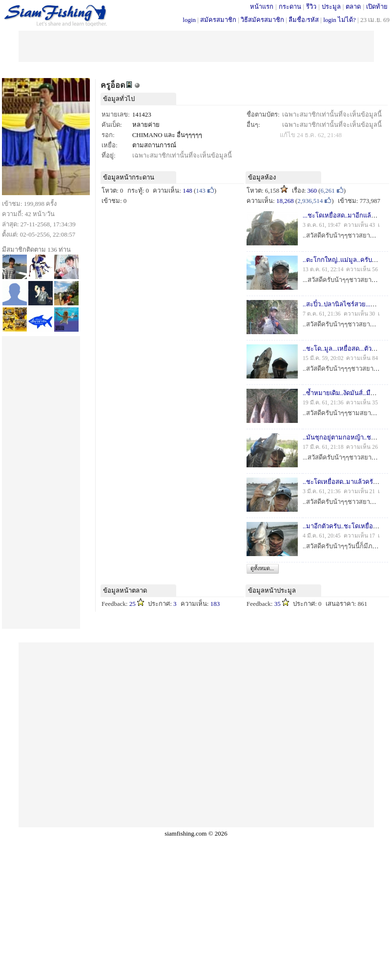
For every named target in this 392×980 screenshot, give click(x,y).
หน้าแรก (262, 7)
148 (187, 190)
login (189, 20)
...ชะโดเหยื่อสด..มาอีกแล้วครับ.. (346, 215)
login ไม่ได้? (340, 20)
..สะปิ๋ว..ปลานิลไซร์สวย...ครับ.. (344, 304)
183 (215, 604)
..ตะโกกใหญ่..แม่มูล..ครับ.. (339, 260)
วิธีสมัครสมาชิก (262, 20)
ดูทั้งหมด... (262, 568)
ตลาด (353, 7)
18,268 (285, 201)
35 (278, 604)
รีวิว (311, 7)
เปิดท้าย (377, 7)
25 (133, 604)
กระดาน (290, 7)
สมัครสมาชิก (218, 20)
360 (312, 190)
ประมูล (331, 7)
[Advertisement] (196, 45)
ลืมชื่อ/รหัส (304, 20)
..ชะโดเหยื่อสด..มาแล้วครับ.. (341, 482)
